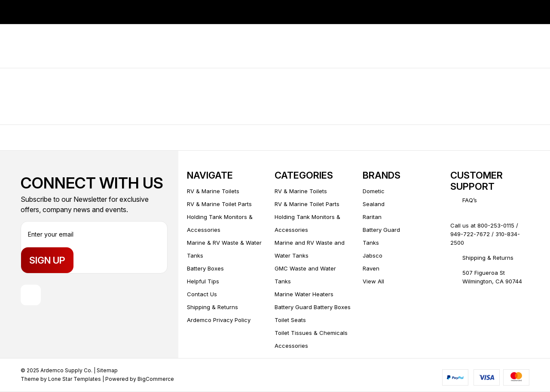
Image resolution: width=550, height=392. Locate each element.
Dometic (374, 191)
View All (373, 281)
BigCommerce (156, 379)
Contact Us (202, 294)
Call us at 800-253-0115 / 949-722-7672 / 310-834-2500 (485, 234)
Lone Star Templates (75, 379)
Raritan (372, 217)
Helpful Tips (203, 281)
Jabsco (373, 255)
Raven (371, 268)
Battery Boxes (205, 268)
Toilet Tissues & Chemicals (311, 333)
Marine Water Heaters (304, 294)
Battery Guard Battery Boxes (313, 307)
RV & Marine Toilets (213, 191)
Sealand (374, 204)
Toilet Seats (290, 320)
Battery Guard (381, 230)
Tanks (371, 243)
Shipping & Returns (212, 307)
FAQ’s (470, 200)
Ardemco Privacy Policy (219, 320)
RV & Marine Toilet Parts (219, 204)
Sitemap (107, 371)
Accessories (291, 346)
